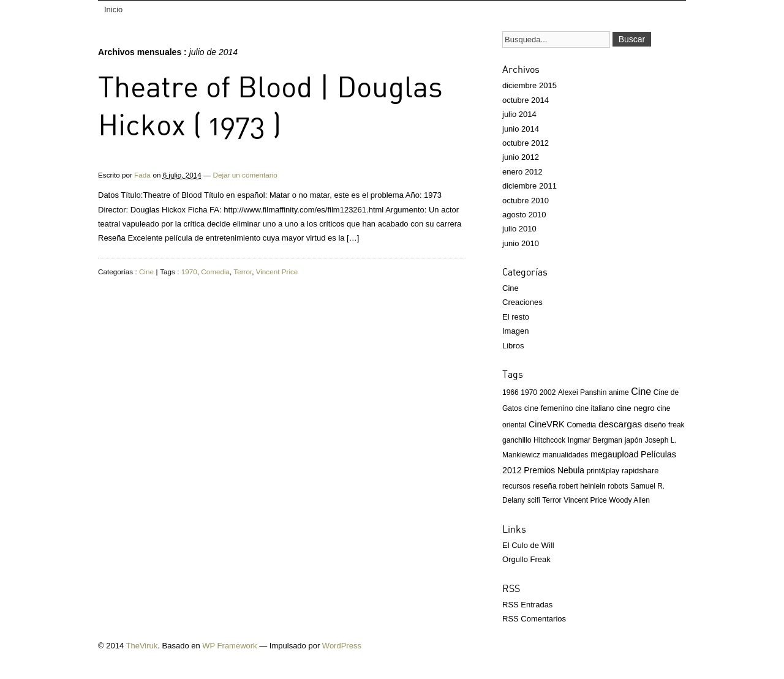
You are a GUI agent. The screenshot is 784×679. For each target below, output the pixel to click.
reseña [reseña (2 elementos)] (545, 486)
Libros (513, 346)
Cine (146, 272)
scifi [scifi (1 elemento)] (534, 500)
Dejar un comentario (245, 175)
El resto (516, 317)
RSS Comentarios (534, 619)
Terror (243, 272)
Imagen (515, 331)
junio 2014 (521, 129)
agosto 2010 (524, 215)
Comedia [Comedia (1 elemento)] (581, 425)
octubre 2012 (526, 143)
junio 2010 (521, 243)
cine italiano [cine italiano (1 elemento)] (594, 408)
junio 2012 (521, 157)
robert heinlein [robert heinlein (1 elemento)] (582, 486)
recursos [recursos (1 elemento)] (516, 486)
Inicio (113, 9)
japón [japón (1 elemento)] (634, 440)
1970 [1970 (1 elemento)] (529, 392)
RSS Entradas (527, 605)
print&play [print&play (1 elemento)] (603, 471)
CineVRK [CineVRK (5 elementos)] (547, 424)
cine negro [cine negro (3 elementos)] (635, 408)
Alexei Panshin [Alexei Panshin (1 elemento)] (582, 392)
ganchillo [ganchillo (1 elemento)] (517, 440)
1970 (189, 272)
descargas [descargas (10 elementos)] (620, 424)
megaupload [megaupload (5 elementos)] (614, 454)
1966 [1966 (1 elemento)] (511, 392)
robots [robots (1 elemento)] (618, 486)
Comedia (215, 272)
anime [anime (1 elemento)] (619, 392)
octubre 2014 (526, 100)
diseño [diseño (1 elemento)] (655, 425)
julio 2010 (519, 229)
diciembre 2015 (530, 85)
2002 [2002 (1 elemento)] (548, 392)
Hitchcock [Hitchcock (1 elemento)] (549, 440)
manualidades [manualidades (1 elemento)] (566, 455)
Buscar (632, 39)
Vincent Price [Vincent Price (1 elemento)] (585, 500)
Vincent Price (277, 272)
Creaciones (522, 302)
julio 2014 (519, 114)
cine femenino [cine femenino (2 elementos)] (549, 408)
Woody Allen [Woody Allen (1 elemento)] (629, 500)
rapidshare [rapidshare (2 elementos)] (640, 471)
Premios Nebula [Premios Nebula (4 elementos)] (554, 470)
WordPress (342, 646)
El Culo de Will (528, 545)
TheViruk (142, 646)
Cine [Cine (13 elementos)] (641, 392)
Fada (142, 175)
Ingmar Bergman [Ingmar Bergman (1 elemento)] (595, 440)
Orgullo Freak (526, 559)
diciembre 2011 (530, 186)
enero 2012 (522, 172)
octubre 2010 (526, 201)
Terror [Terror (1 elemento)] (552, 500)
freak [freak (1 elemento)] (677, 425)
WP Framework (229, 646)
